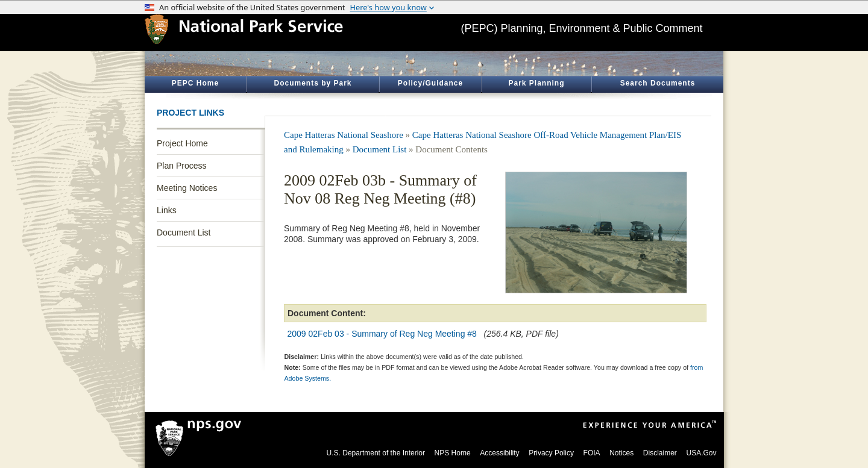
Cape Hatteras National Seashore (344, 135)
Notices (621, 453)
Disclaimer (660, 453)
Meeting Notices (187, 188)
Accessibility (499, 453)
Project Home (182, 143)
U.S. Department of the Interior (376, 453)
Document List (184, 232)
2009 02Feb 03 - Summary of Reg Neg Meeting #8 (382, 334)
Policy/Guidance (430, 83)
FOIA (592, 453)
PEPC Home (195, 83)
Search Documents (658, 83)
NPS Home (453, 453)
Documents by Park (313, 83)
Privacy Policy (551, 453)
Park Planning (536, 83)
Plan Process (181, 166)
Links (167, 210)
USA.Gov (701, 453)
